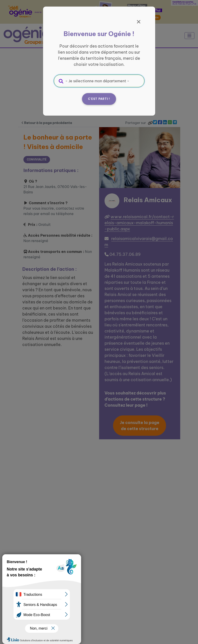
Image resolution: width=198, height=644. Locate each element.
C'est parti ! (99, 99)
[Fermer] (139, 22)
